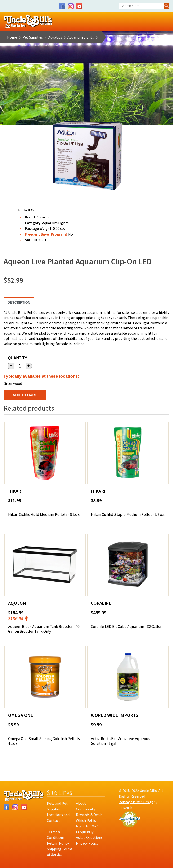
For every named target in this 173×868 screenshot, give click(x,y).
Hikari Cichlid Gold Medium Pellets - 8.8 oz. (44, 514)
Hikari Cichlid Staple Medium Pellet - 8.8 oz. (128, 514)
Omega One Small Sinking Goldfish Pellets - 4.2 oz (45, 741)
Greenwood (13, 383)
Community (86, 809)
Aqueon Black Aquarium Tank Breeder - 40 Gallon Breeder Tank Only (44, 629)
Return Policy (58, 843)
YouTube (79, 6)
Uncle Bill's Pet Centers (28, 22)
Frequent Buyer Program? (46, 234)
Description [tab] (19, 302)
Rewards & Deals (89, 815)
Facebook (62, 6)
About (81, 803)
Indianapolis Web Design (136, 802)
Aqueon (42, 217)
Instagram (71, 6)
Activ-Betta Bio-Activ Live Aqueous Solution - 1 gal (120, 741)
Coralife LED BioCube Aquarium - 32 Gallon (127, 627)
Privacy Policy (87, 843)
